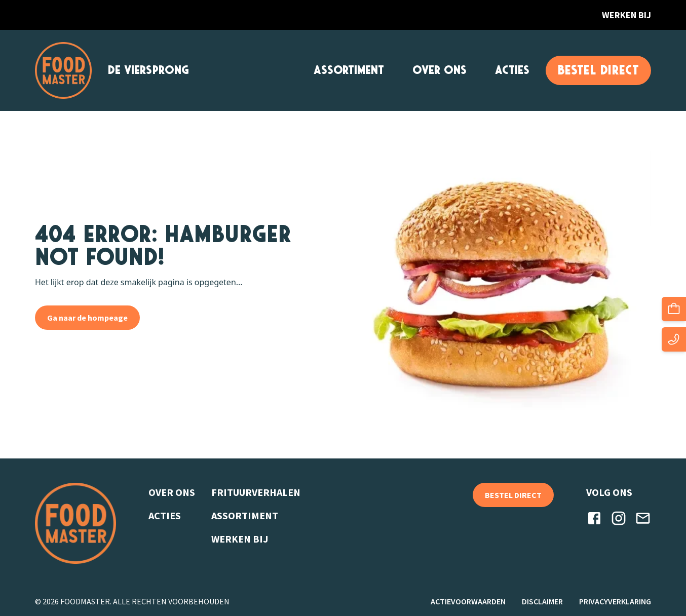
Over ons (440, 70)
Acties (512, 70)
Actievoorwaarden (468, 601)
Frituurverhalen (256, 492)
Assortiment (349, 70)
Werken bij (626, 15)
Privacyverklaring (615, 601)
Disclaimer (542, 601)
